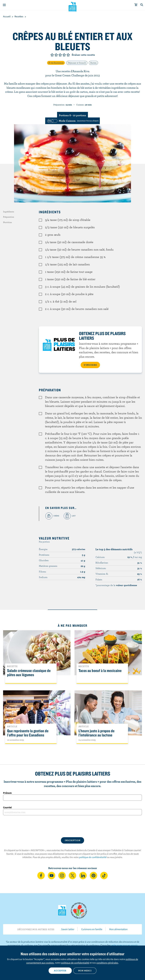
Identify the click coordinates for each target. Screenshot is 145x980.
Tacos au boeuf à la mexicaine (100, 671)
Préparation (9, 217)
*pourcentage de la (116, 585)
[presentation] (72, 826)
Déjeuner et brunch (77, 63)
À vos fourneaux (56, 63)
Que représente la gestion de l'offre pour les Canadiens (28, 733)
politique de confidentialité (93, 857)
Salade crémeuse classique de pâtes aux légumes (29, 673)
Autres (93, 63)
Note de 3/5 (60, 55)
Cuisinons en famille (92, 929)
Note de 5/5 (68, 55)
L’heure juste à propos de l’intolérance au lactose (96, 733)
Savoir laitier (68, 929)
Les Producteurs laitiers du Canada (73, 6)
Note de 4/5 (64, 55)
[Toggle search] (142, 5)
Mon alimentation (118, 929)
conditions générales (107, 963)
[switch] (72, 121)
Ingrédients (9, 212)
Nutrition (7, 222)
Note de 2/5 (56, 55)
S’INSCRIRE (90, 365)
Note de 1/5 (52, 55)
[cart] (136, 5)
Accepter (60, 971)
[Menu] (4, 5)
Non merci (85, 971)
